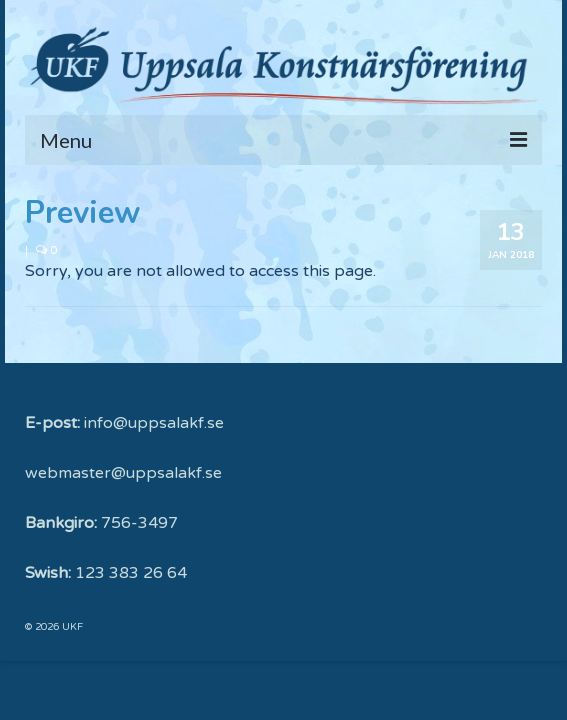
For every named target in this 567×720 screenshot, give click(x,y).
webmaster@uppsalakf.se (123, 473)
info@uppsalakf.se (154, 423)
